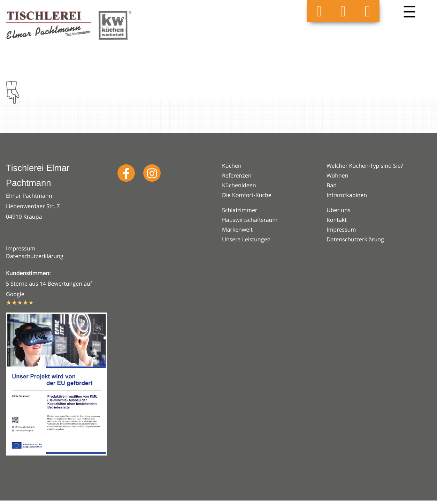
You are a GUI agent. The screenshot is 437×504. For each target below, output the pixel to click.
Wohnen (338, 175)
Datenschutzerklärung (35, 256)
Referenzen (237, 175)
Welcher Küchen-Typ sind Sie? (365, 166)
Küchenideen (239, 185)
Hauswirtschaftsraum (250, 220)
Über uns (338, 210)
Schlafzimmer (240, 210)
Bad (332, 185)
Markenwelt (237, 230)
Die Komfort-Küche (247, 195)
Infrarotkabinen (347, 195)
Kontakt (337, 220)
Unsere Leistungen (246, 239)
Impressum (21, 248)
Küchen (232, 166)
